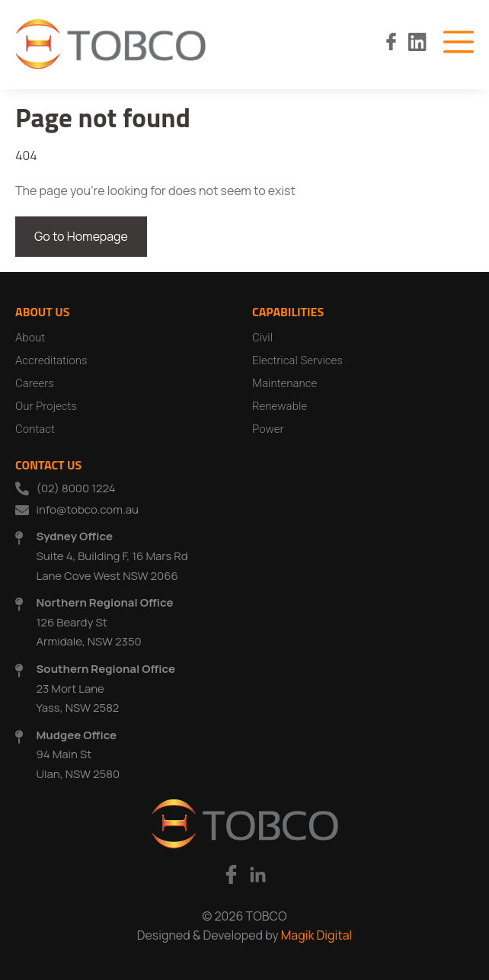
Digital (333, 935)
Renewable (280, 406)
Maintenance (284, 383)
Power (268, 429)
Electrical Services (297, 360)
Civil (262, 338)
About (30, 338)
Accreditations (51, 360)
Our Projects (46, 406)
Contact (35, 429)
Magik (297, 935)
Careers (35, 383)
